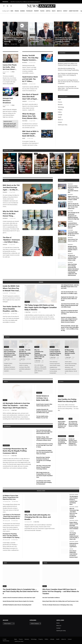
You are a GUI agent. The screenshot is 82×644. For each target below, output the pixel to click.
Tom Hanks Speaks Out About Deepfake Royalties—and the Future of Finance (12, 309)
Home (58, 623)
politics (7, 337)
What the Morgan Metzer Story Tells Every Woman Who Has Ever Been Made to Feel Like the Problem (30, 116)
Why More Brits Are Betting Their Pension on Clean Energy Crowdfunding (40, 40)
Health (54, 11)
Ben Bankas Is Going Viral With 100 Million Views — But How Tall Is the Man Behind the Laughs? (68, 88)
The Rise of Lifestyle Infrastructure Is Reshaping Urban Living (58, 605)
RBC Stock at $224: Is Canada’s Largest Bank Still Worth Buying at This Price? (30, 134)
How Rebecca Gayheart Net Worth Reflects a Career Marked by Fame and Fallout (69, 312)
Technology (29, 11)
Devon (71, 549)
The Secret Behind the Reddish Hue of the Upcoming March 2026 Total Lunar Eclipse (44, 452)
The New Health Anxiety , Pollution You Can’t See (42, 417)
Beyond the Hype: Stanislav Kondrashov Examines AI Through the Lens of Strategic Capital (44, 460)
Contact (65, 11)
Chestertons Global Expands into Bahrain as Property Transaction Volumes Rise (73, 189)
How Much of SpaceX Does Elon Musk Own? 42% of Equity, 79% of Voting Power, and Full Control (30, 97)
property (62, 180)
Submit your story (74, 11)
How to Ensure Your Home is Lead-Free (73, 240)
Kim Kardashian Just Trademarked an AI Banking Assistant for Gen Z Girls (62, 442)
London (72, 531)
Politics (42, 11)
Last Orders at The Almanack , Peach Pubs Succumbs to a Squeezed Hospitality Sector (12, 516)
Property (36, 11)
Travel (45, 563)
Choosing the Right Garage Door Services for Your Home (73, 234)
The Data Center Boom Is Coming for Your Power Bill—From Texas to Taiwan (44, 445)
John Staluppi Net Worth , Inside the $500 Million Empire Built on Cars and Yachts (70, 287)
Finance (17, 11)
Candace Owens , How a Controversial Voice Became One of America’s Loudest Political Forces (10, 353)
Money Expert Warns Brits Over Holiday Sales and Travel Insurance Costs (60, 601)
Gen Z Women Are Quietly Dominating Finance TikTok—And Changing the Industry (66, 40)
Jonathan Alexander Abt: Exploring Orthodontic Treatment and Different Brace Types (44, 411)
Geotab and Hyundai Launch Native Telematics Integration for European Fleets (73, 442)
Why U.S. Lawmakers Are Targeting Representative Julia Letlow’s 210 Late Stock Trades (40, 354)
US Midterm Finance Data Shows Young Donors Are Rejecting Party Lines (11, 497)
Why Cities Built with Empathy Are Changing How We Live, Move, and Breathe (38, 517)
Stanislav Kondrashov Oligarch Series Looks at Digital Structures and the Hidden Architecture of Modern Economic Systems (69, 320)
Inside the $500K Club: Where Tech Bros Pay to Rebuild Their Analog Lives (12, 288)
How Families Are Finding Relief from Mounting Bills (67, 400)
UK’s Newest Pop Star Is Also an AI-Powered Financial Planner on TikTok (73, 424)
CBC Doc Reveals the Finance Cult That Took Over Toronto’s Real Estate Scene (73, 206)
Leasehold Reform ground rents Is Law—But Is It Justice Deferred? (73, 226)
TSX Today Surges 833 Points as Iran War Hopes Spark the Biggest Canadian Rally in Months (41, 307)
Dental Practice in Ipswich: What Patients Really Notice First (44, 405)
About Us (59, 11)
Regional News (74, 495)
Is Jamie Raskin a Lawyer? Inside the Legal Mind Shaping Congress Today (55, 352)
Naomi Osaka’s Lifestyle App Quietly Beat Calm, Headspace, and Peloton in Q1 (63, 425)
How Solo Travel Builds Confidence (51, 598)
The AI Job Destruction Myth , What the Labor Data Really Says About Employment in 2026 (44, 432)
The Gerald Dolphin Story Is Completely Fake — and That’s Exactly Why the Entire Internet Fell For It (21, 591)
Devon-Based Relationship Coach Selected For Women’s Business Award (73, 554)
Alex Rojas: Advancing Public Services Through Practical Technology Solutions (44, 467)
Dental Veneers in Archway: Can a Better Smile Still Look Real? (43, 398)
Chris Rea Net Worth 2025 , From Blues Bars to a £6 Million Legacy (69, 293)
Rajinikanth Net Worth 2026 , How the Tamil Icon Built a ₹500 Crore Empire (69, 299)
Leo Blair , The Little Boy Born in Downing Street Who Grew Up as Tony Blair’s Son (25, 353)
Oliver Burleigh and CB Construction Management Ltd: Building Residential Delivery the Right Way (73, 216)
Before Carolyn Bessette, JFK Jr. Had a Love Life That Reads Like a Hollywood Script (56, 166)
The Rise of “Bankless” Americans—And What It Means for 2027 (11, 240)
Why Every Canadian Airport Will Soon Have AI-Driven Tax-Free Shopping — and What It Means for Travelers (61, 591)
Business (22, 11)
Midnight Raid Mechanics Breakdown (8, 100)
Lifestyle (48, 11)
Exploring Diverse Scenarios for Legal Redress (74, 545)
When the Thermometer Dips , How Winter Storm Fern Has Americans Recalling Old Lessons (74, 513)
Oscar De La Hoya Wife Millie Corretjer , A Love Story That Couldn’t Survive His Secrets (25, 166)
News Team (7, 44)
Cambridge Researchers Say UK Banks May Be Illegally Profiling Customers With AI (15, 451)
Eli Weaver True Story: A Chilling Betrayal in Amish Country (70, 352)
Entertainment (62, 436)
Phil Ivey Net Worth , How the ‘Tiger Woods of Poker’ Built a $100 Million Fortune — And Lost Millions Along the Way (70, 328)
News (12, 11)
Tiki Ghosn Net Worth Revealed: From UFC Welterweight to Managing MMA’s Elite (72, 166)
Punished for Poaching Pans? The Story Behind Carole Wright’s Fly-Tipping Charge (11, 536)
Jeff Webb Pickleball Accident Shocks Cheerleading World (17, 605)
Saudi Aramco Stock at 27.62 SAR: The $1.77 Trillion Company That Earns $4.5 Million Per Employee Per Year (30, 79)
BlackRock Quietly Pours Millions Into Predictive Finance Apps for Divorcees (26, 2)
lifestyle (6, 180)
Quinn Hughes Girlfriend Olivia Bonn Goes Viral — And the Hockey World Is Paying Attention (41, 166)
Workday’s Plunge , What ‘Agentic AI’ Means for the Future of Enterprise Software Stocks (44, 439)
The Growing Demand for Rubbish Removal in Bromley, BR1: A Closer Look (74, 536)
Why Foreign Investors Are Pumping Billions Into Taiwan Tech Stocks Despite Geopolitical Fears (44, 475)
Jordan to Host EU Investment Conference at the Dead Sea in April (19, 598)
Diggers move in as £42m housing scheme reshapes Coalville (73, 198)
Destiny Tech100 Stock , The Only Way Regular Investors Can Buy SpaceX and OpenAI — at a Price (30, 58)
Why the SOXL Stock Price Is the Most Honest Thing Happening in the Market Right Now (11, 214)
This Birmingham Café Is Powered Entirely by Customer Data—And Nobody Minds (74, 500)
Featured (6, 95)
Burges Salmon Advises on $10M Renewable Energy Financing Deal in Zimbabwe (74, 525)
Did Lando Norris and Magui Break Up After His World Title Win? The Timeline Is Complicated (10, 125)
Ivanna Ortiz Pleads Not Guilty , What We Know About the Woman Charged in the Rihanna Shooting (10, 67)
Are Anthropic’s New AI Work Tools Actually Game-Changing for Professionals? (44, 482)
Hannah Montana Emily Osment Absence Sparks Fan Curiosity (18, 601)
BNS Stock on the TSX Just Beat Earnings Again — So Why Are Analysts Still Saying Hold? (11, 188)
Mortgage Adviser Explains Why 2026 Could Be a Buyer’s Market (73, 249)
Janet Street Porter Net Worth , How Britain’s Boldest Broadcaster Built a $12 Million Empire (70, 305)
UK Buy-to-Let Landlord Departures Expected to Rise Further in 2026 (73, 258)
